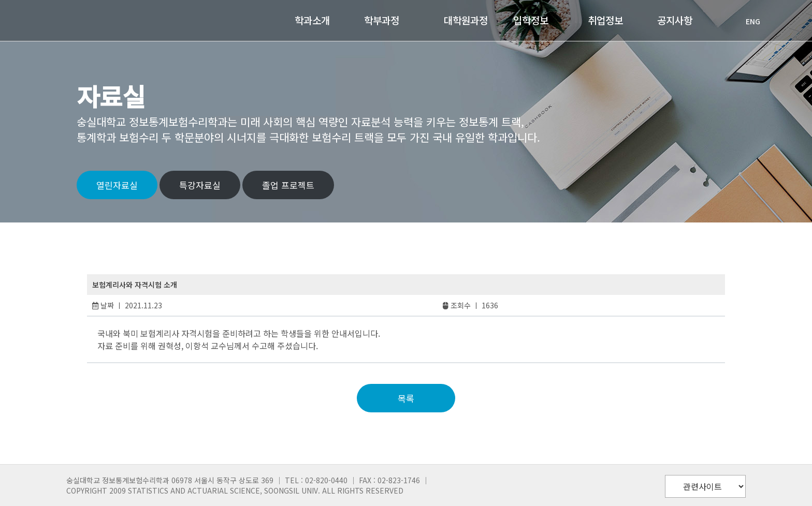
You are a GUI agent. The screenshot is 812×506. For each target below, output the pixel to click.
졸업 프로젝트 (288, 185)
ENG (748, 21)
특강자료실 (200, 185)
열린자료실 (117, 185)
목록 (406, 398)
